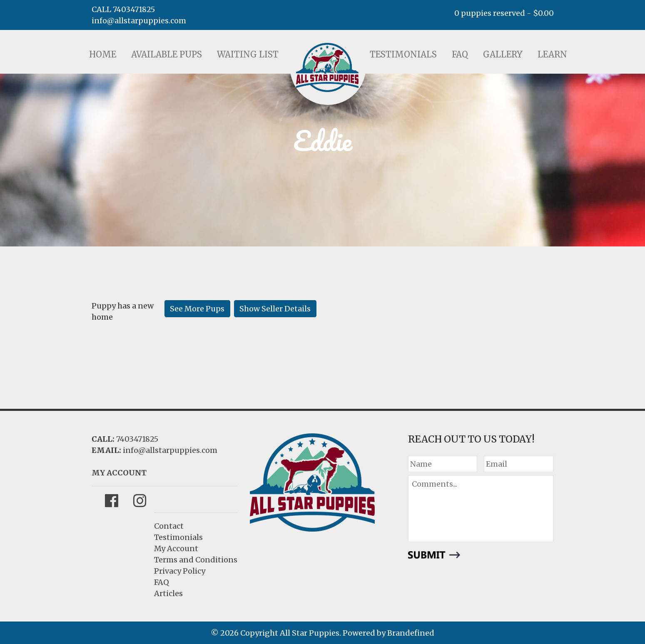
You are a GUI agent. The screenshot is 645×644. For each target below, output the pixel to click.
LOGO (327, 67)
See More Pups (197, 309)
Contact (169, 526)
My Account (176, 548)
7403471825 (137, 439)
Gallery (503, 54)
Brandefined (411, 633)
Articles (168, 593)
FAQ (460, 54)
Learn (552, 54)
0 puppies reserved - (504, 13)
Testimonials (403, 54)
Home (103, 54)
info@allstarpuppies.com (139, 21)
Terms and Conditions (196, 560)
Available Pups (167, 54)
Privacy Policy (180, 571)
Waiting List (248, 54)
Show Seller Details (275, 309)
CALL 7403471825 (123, 9)
